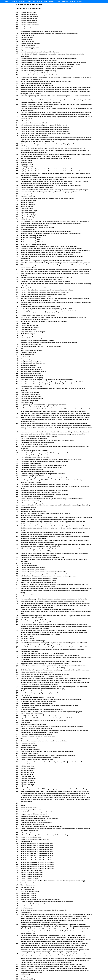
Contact (80, 1)
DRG (45, 1)
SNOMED (52, 1)
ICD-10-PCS (23, 1)
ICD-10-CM (14, 1)
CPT (30, 1)
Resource (65, 1)
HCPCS (39, 1)
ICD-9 (58, 1)
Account (73, 1)
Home (7, 1)
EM (34, 1)
